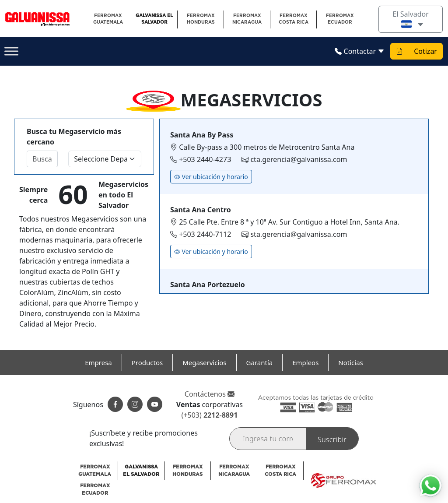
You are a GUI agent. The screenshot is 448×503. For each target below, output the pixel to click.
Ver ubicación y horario (211, 177)
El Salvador (411, 19)
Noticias (350, 362)
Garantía (260, 362)
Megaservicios (204, 362)
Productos (147, 362)
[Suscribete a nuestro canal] (155, 404)
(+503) (210, 415)
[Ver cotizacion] (399, 51)
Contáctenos (210, 394)
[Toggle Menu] (11, 51)
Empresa (98, 362)
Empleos (305, 362)
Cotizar (425, 51)
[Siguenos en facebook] (115, 404)
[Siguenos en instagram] (135, 404)
